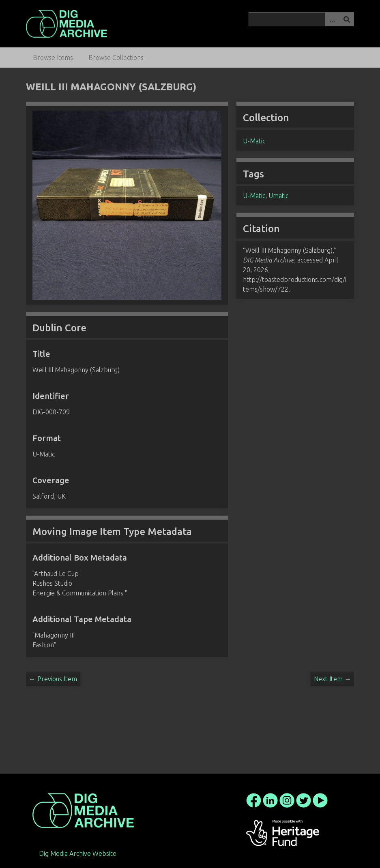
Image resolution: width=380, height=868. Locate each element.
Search (347, 19)
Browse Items (53, 58)
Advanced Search (332, 19)
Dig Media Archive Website (78, 853)
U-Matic (254, 141)
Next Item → (332, 679)
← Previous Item (53, 679)
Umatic (278, 196)
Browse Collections (116, 58)
